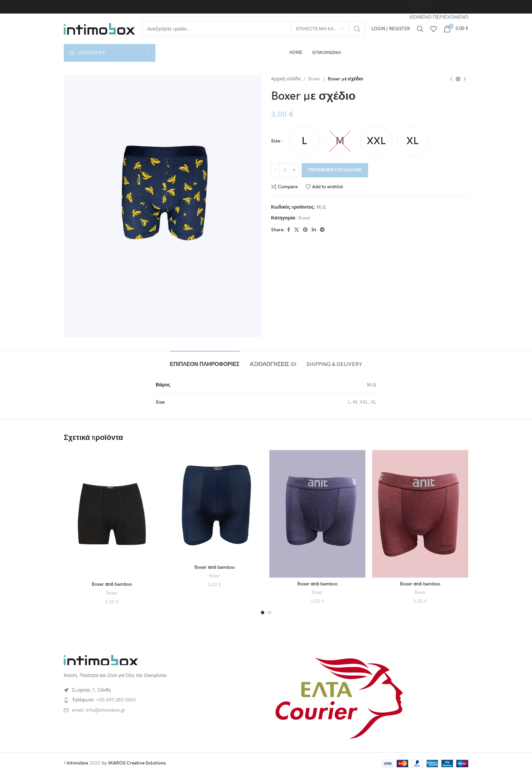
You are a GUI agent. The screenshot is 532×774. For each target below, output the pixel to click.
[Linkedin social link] (314, 230)
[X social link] (297, 230)
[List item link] (162, 700)
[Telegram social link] (322, 230)
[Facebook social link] (289, 230)
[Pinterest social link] (305, 230)
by (134, 763)
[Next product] (465, 79)
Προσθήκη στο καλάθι (335, 170)
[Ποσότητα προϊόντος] (285, 170)
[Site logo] (99, 28)
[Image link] (101, 660)
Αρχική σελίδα (286, 79)
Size (275, 141)
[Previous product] (451, 79)
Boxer (314, 79)
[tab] (205, 361)
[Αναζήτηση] (253, 29)
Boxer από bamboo (112, 584)
